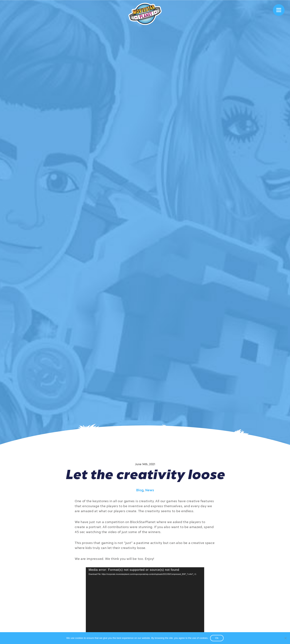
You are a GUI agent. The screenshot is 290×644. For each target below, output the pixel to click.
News (150, 490)
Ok (217, 638)
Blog (140, 490)
